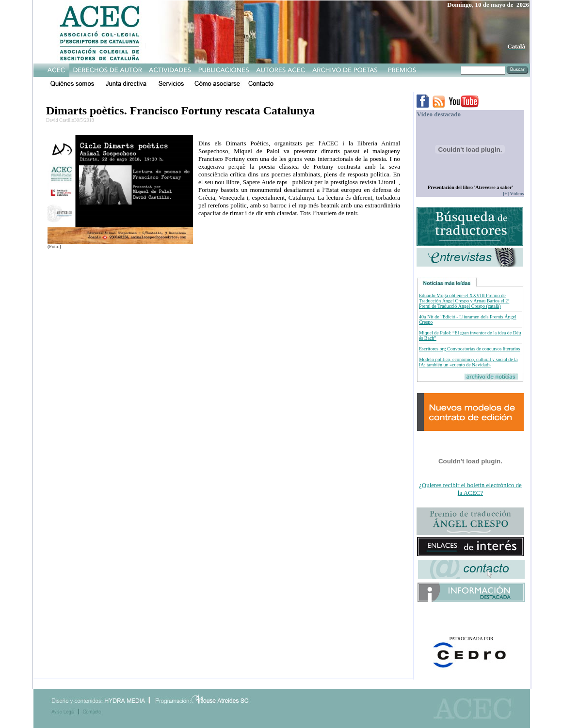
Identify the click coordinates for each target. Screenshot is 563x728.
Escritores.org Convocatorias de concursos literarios (469, 349)
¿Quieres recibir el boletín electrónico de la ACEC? (470, 489)
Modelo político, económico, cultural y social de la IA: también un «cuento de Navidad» (468, 362)
